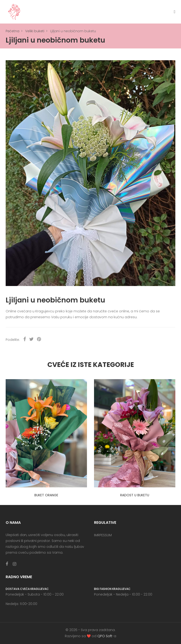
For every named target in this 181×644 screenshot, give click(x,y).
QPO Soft (105, 636)
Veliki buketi (35, 31)
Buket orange (46, 495)
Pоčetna (12, 31)
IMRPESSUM (103, 535)
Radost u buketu (135, 495)
